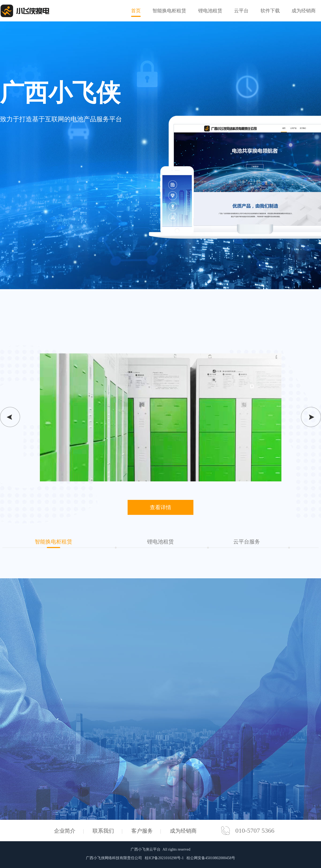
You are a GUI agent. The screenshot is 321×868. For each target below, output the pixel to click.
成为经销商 (304, 11)
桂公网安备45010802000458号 (211, 858)
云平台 (241, 11)
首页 (136, 12)
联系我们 (103, 831)
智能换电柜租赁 (169, 11)
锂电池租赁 (210, 11)
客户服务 (142, 831)
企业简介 (65, 831)
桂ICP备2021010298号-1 (164, 858)
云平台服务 (247, 542)
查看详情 (160, 507)
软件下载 (270, 11)
